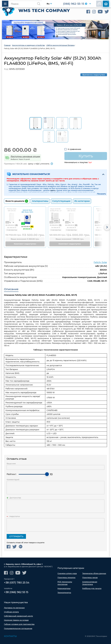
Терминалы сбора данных (94, 573)
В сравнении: (99, 3)
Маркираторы (64, 588)
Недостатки (15, 516)
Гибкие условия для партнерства (19, 624)
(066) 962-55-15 (73, 4)
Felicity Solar (100, 262)
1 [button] (54, 36)
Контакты (10, 636)
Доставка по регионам (14, 608)
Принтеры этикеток (66, 577)
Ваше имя (11, 463)
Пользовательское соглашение (18, 628)
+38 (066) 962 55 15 (16, 592)
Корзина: (106, 3)
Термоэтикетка (64, 592)
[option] (55, 29)
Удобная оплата (11, 612)
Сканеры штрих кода (67, 573)
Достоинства (15, 497)
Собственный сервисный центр (18, 616)
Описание (11, 289)
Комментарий (13, 479)
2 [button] (57, 36)
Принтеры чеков (90, 577)
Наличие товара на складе (16, 620)
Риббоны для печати (92, 588)
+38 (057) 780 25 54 (17, 582)
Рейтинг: (12, 474)
